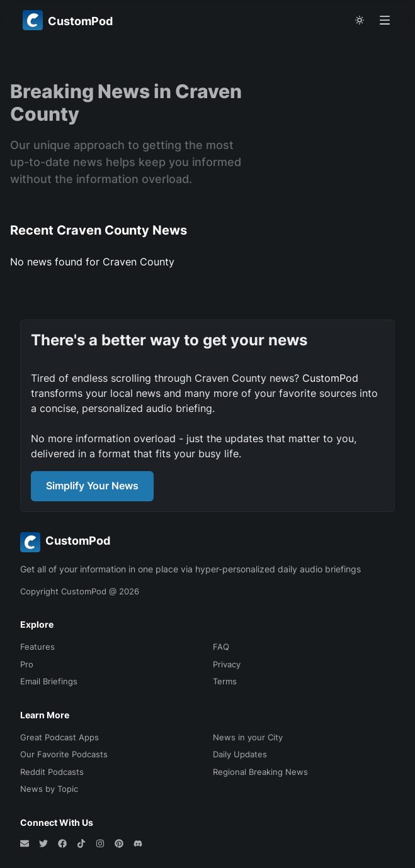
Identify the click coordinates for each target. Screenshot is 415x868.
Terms (225, 681)
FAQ (221, 647)
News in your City (248, 737)
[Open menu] (385, 20)
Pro (27, 664)
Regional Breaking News (260, 772)
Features (37, 647)
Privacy (227, 664)
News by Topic (49, 789)
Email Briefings (49, 681)
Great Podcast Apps (60, 737)
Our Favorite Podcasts (64, 754)
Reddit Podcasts (52, 772)
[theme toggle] (360, 20)
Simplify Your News (92, 486)
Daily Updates (240, 754)
